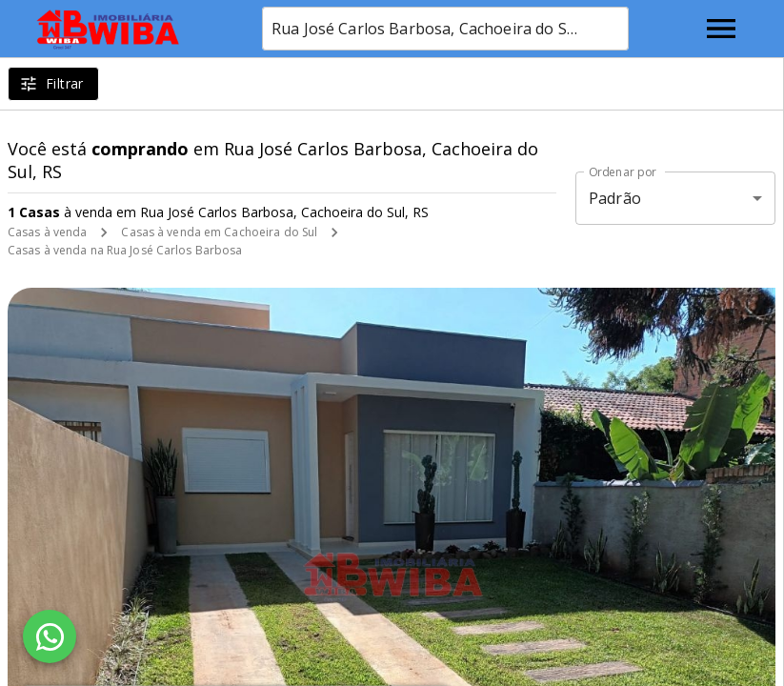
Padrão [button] (615, 198)
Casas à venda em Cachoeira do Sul (219, 232)
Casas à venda (47, 232)
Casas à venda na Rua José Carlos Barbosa (125, 250)
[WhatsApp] (50, 636)
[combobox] (445, 29)
